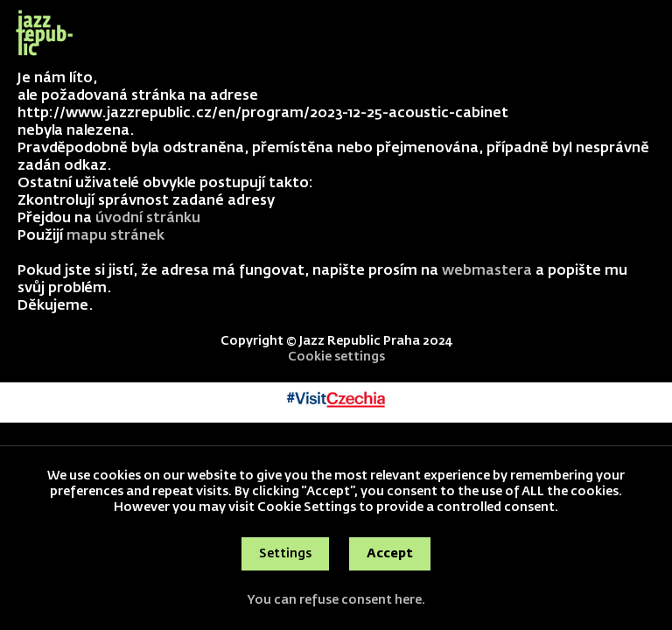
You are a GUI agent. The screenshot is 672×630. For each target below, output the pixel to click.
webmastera (487, 271)
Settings (285, 554)
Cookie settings (336, 357)
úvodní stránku (148, 219)
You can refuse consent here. (336, 600)
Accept (390, 554)
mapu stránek (115, 236)
